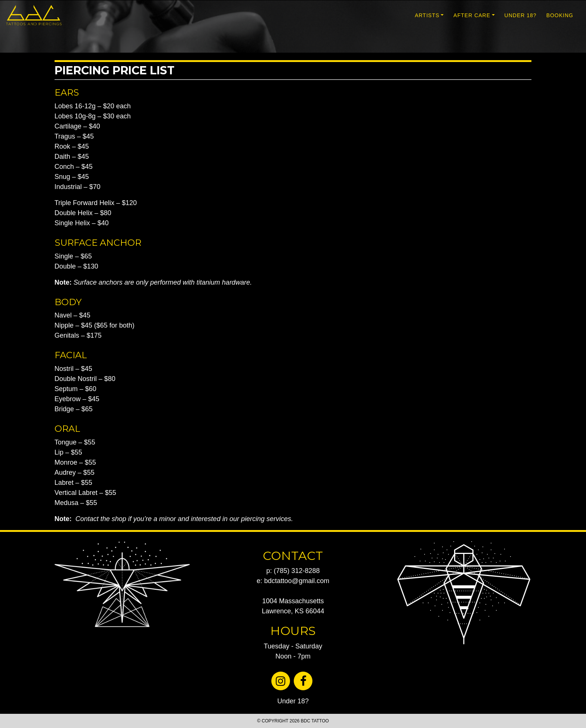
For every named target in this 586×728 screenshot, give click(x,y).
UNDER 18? (521, 15)
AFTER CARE (472, 15)
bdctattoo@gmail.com (297, 581)
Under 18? (293, 701)
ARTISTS (427, 15)
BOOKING (560, 15)
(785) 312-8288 (297, 571)
